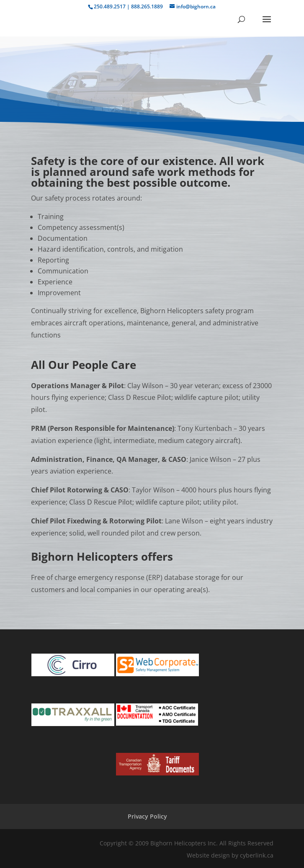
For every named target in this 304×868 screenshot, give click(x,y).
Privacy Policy (147, 816)
